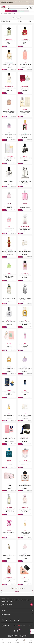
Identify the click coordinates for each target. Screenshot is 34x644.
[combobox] (18, 7)
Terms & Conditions (17, 635)
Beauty (6, 13)
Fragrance (10, 13)
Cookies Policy (24, 635)
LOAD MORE (17, 591)
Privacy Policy (10, 635)
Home (2, 13)
